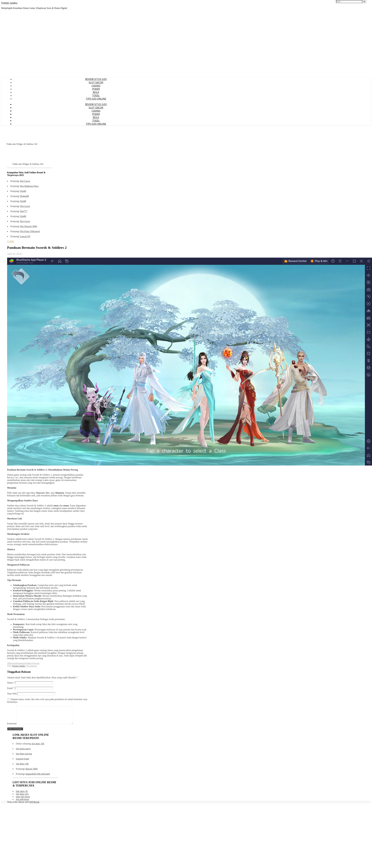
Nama (11, 683)
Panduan (21, 663)
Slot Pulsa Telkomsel (30, 231)
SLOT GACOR (96, 82)
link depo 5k (22, 795)
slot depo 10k (38, 747)
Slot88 (23, 191)
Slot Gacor (25, 181)
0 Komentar (31, 666)
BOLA (96, 92)
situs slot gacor (23, 800)
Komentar (12, 727)
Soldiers (28, 663)
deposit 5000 (31, 772)
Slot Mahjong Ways (29, 186)
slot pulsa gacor (23, 752)
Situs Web (12, 694)
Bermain (12, 663)
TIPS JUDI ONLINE (96, 99)
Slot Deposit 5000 (28, 226)
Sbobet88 (24, 196)
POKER (96, 89)
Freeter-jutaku (9, 3)
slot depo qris (22, 797)
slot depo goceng (24, 757)
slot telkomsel (22, 803)
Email (11, 688)
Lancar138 (25, 236)
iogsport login (22, 762)
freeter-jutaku (19, 666)
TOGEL (96, 95)
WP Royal (34, 805)
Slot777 (24, 211)
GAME (11, 241)
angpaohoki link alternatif (38, 777)
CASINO (96, 86)
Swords (36, 663)
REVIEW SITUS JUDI (96, 79)
